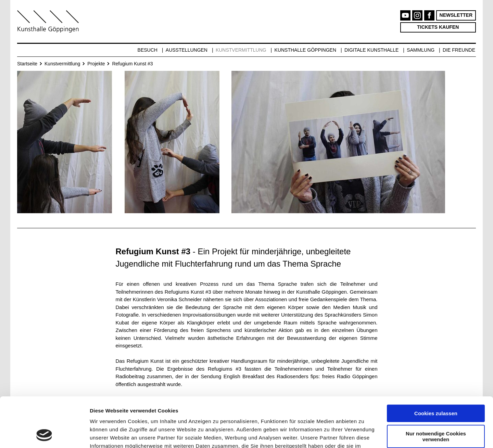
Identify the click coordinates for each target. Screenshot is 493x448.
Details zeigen (107, 434)
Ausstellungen (187, 50)
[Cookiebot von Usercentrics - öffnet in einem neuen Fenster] (44, 435)
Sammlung (421, 50)
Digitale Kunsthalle (371, 50)
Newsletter (456, 15)
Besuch (148, 50)
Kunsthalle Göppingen (306, 50)
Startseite (27, 64)
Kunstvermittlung (241, 50)
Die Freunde (459, 50)
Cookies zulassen (436, 367)
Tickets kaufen (438, 27)
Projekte (96, 64)
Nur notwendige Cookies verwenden (436, 389)
